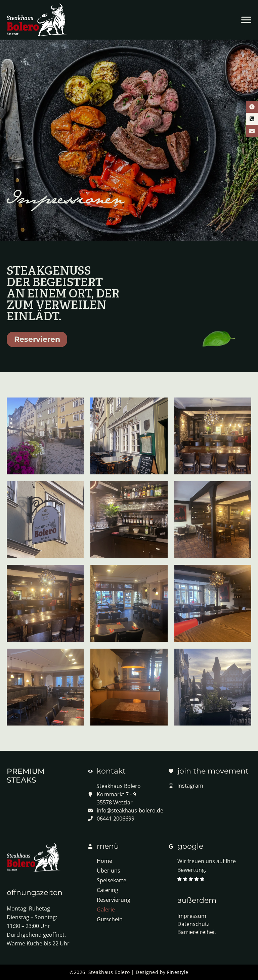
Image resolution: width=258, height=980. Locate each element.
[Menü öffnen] (246, 20)
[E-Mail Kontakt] (252, 131)
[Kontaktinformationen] (252, 107)
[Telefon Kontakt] (252, 119)
